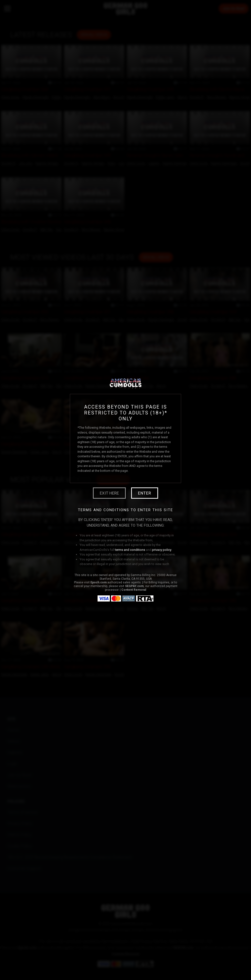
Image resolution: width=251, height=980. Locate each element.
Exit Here (109, 493)
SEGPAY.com (134, 586)
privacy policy (162, 550)
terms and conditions (130, 550)
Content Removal (134, 590)
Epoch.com (99, 582)
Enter (145, 493)
